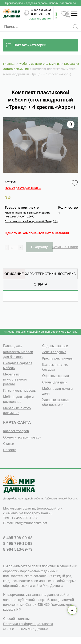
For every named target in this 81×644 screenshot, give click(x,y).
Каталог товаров (16, 431)
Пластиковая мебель (19, 390)
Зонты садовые (54, 352)
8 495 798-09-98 (41, 10)
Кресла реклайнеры (58, 358)
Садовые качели (55, 346)
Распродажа (13, 346)
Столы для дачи (55, 382)
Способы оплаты (16, 619)
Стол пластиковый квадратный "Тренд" (31, 221)
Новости (10, 450)
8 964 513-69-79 (18, 549)
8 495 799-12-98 (41, 14)
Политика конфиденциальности (28, 624)
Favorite (75, 183)
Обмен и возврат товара (22, 437)
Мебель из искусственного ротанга (15, 379)
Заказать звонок (40, 19)
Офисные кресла (56, 376)
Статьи (9, 444)
